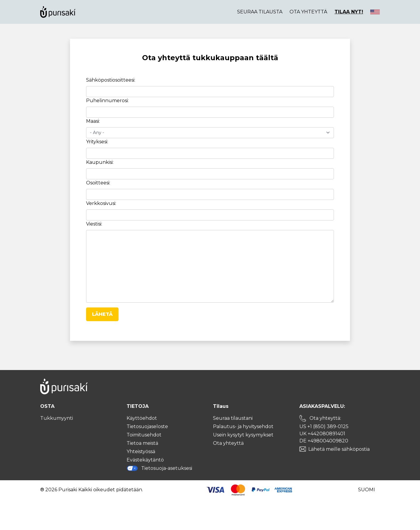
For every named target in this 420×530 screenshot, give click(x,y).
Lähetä (102, 314)
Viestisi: (94, 224)
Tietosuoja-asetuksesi (159, 468)
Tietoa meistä (142, 443)
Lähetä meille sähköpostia (339, 449)
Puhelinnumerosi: (107, 101)
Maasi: (93, 121)
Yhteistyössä (141, 451)
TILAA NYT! (349, 12)
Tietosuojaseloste (147, 426)
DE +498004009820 (324, 441)
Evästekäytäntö (145, 460)
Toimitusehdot (144, 435)
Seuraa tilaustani (233, 418)
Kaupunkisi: (100, 162)
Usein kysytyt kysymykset (243, 435)
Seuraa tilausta (260, 12)
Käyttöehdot (142, 418)
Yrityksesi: (97, 142)
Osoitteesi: (98, 183)
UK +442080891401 (322, 434)
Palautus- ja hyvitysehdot (243, 426)
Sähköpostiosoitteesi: (111, 80)
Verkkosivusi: (101, 203)
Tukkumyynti (57, 418)
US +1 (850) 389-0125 (324, 426)
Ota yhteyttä (308, 12)
